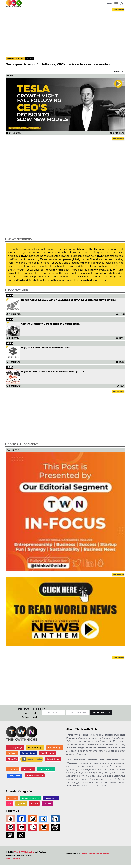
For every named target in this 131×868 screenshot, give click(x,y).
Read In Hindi (47, 753)
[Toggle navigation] (113, 4)
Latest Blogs (53, 759)
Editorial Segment (23, 444)
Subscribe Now (101, 712)
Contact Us (13, 770)
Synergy (21, 804)
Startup (34, 804)
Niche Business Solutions (95, 854)
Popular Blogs (55, 748)
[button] (122, 4)
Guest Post (28, 770)
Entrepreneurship (30, 798)
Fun (10, 804)
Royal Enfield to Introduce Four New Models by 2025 (53, 372)
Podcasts (12, 753)
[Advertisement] (68, 32)
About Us (12, 759)
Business (12, 798)
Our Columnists (45, 769)
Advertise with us (35, 776)
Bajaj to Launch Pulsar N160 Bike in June (46, 348)
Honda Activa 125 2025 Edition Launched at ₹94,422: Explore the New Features (68, 300)
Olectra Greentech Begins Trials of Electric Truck (50, 324)
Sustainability (51, 798)
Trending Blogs (15, 748)
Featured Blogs (35, 748)
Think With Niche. (24, 852)
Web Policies (13, 859)
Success (47, 804)
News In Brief (15, 59)
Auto (30, 59)
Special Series (29, 753)
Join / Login (15, 776)
